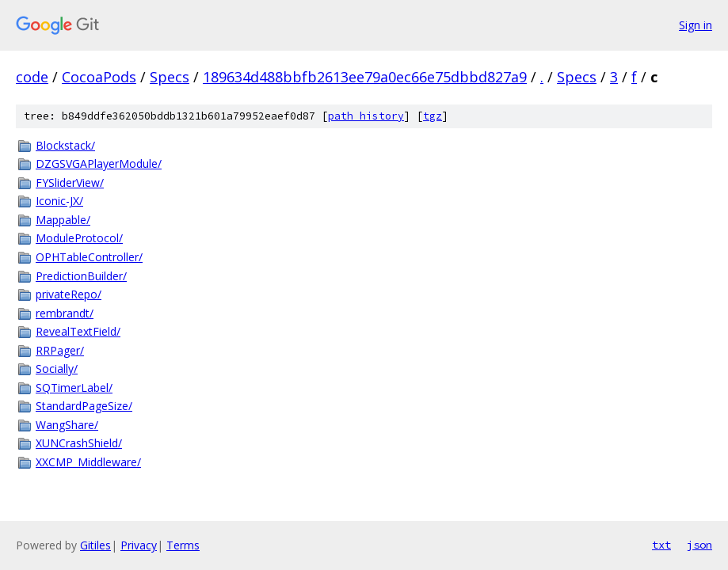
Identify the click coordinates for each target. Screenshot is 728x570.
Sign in (696, 25)
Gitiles (95, 545)
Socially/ (57, 369)
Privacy (139, 545)
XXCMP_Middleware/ (88, 462)
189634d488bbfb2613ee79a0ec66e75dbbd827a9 (365, 77)
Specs (170, 77)
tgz (433, 116)
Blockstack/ (65, 145)
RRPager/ (60, 350)
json (699, 545)
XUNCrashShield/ (79, 443)
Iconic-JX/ (59, 201)
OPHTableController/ (89, 257)
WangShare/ (67, 425)
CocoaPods (99, 77)
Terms (183, 545)
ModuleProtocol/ (79, 238)
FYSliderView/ (70, 182)
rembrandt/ (65, 313)
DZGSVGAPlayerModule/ (99, 163)
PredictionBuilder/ (81, 276)
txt (661, 545)
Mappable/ (63, 220)
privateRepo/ (69, 294)
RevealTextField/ (78, 331)
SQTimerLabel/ (74, 388)
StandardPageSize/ (84, 406)
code (32, 77)
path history (366, 116)
